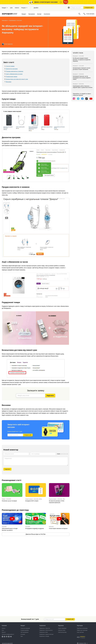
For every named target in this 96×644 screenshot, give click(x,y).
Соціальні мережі (53, 499)
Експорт (39, 14)
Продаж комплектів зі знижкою (15, 71)
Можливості (5, 20)
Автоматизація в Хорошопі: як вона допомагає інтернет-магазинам (82, 69)
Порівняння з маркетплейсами (46, 634)
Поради (3, 499)
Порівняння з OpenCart (45, 628)
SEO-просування (24, 632)
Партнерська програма (82, 628)
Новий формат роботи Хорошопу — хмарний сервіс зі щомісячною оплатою (83, 87)
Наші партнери (80, 632)
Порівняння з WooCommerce (46, 630)
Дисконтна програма (12, 69)
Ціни (11, 8)
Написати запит (62, 630)
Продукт (5, 8)
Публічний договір (62, 632)
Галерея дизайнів (25, 630)
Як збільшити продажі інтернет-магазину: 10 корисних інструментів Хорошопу (82, 60)
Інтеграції (23, 634)
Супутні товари (10, 66)
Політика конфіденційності (8, 634)
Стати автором (89, 14)
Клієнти (17, 8)
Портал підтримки (62, 628)
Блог (3, 630)
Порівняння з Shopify (44, 636)
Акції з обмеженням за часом (14, 74)
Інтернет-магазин (29, 499)
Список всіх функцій (25, 628)
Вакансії (4, 632)
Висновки (9, 82)
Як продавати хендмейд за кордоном (35, 529)
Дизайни (36, 8)
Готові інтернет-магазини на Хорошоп (58, 529)
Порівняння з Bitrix (44, 632)
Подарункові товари (12, 77)
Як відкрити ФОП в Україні (32, 501)
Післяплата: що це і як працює (9, 501)
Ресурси (24, 8)
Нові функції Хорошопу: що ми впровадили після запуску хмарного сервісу (82, 78)
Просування (32, 14)
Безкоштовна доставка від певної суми (17, 79)
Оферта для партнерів (82, 630)
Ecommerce (47, 14)
